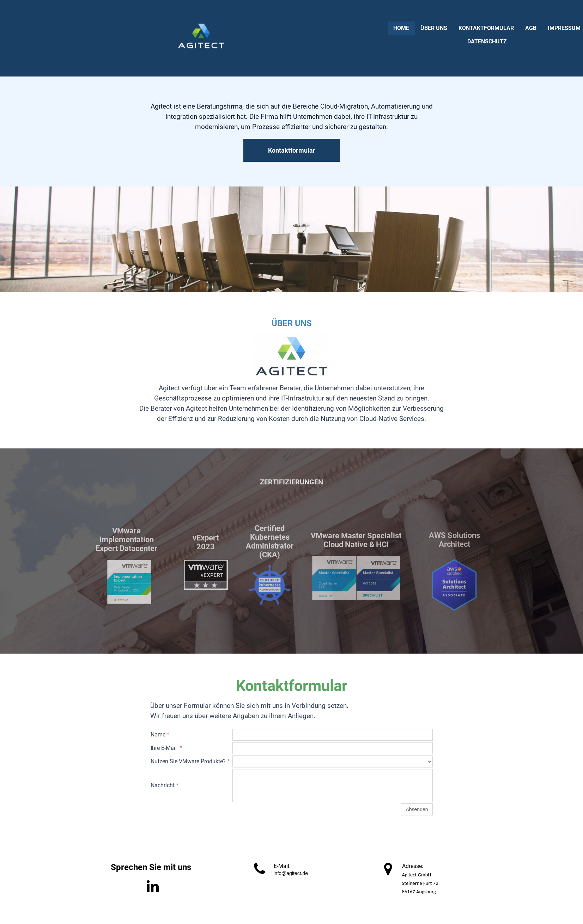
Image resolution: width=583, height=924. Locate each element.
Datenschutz (487, 41)
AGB (531, 28)
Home (401, 28)
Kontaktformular (486, 28)
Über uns (434, 28)
